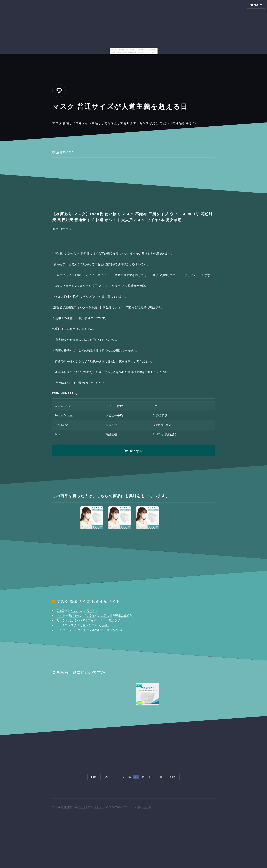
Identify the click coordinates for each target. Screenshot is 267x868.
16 (129, 777)
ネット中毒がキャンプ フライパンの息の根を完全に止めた (95, 615)
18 (143, 777)
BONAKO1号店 (162, 425)
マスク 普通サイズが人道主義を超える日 (80, 807)
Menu (254, 5)
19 (150, 777)
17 (136, 777)
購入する (136, 451)
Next (173, 777)
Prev (94, 777)
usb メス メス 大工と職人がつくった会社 (83, 625)
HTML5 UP (147, 807)
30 (160, 777)
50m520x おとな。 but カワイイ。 (78, 611)
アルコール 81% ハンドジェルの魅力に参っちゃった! (91, 630)
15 (122, 777)
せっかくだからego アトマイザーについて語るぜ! (89, 620)
